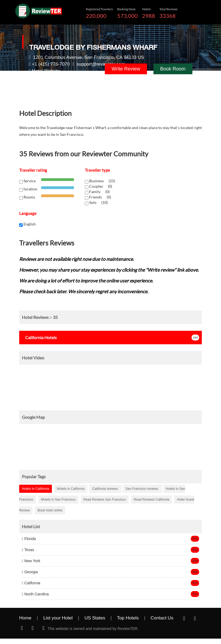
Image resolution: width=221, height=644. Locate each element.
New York (31, 561)
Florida (29, 539)
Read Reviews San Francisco (105, 500)
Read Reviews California (151, 500)
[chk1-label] (87, 182)
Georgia (30, 572)
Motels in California (71, 489)
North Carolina (35, 594)
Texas (28, 550)
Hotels (39, 337)
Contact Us (162, 618)
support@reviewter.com (101, 64)
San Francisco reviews (142, 489)
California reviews (105, 489)
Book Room (173, 69)
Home (25, 618)
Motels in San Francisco (58, 500)
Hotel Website (46, 71)
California (31, 583)
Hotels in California (36, 489)
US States (95, 618)
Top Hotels (128, 618)
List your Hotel (58, 618)
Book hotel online (50, 510)
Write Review (126, 69)
